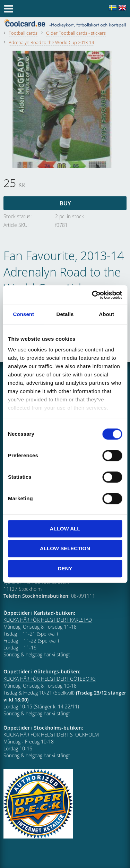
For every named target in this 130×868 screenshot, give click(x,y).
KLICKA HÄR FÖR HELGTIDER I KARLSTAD (48, 620)
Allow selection (65, 548)
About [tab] (106, 314)
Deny (65, 568)
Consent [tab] (23, 314)
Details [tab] (65, 314)
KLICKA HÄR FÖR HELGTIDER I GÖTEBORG (50, 679)
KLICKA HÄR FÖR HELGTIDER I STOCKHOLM (51, 735)
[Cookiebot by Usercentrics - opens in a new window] (93, 295)
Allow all (65, 529)
